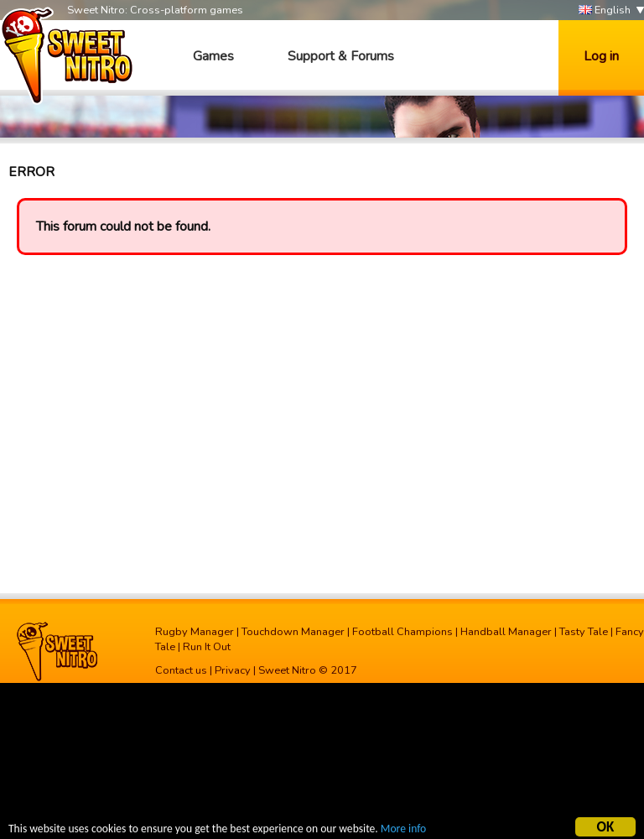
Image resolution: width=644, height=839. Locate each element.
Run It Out (207, 647)
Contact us (181, 670)
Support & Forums (341, 56)
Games (213, 56)
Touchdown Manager (293, 632)
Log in (601, 56)
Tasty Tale (584, 632)
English (605, 10)
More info (403, 831)
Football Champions (402, 632)
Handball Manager (506, 632)
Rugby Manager (195, 632)
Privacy (233, 670)
